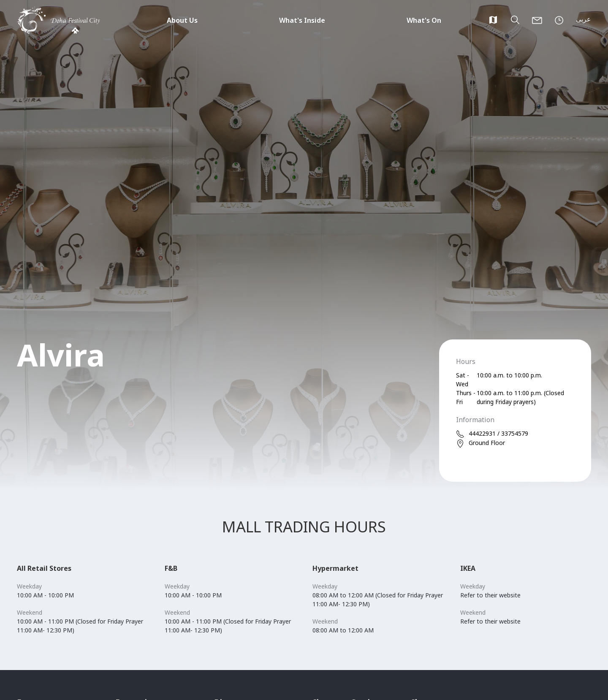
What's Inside (302, 20)
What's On (424, 20)
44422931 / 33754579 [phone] (492, 434)
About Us (182, 20)
